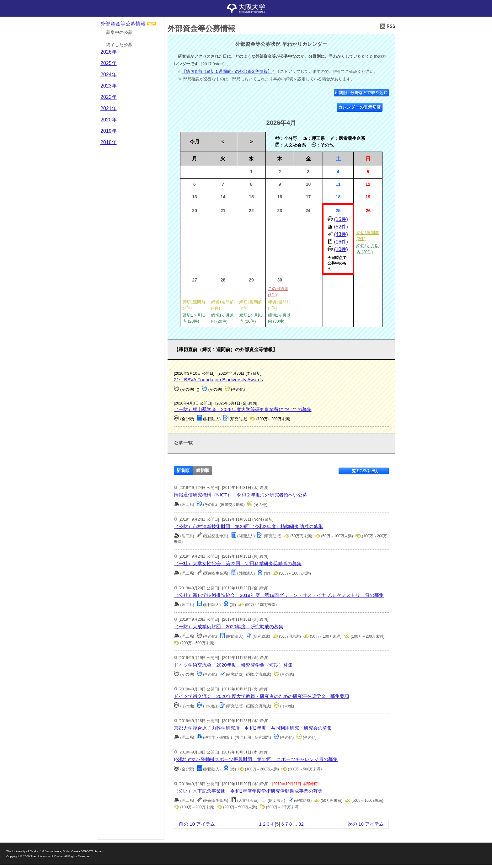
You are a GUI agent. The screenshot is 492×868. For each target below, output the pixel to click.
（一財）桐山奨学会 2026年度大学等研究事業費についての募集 (243, 409)
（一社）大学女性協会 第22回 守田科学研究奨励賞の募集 (238, 563)
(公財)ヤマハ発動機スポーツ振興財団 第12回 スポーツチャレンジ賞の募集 (256, 759)
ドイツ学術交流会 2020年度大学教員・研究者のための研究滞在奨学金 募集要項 (261, 696)
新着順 (183, 471)
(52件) (341, 227)
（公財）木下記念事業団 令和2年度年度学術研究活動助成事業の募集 (248, 791)
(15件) (341, 219)
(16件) (341, 242)
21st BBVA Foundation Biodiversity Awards (218, 380)
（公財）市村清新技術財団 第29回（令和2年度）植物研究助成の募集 (248, 526)
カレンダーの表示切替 (360, 107)
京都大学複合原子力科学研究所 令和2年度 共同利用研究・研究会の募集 (253, 728)
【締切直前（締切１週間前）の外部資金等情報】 (227, 71)
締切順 (203, 471)
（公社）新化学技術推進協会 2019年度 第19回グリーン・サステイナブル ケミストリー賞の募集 (279, 595)
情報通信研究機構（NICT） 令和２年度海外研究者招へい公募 (241, 495)
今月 (195, 142)
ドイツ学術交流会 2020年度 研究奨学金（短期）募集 (233, 665)
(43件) (341, 234)
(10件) (341, 249)
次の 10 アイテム (366, 824)
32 (301, 824)
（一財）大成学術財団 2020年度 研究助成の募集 (228, 627)
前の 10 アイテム (197, 824)
